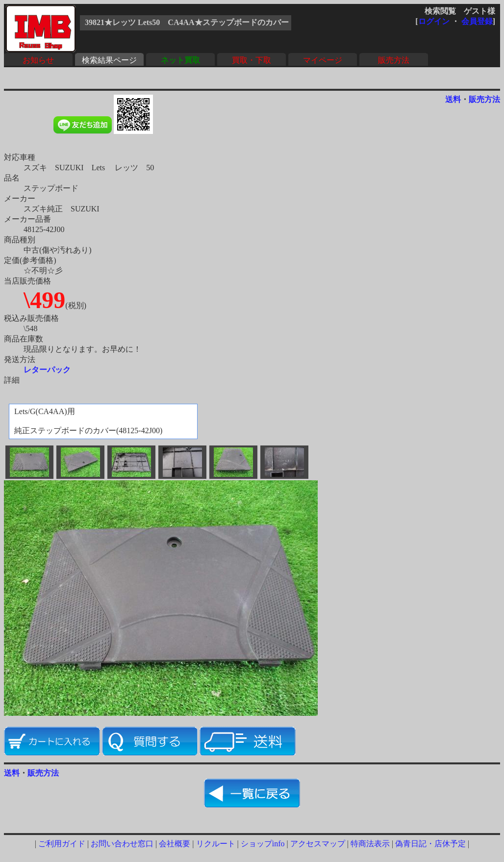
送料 (453, 99)
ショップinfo (263, 844)
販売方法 (394, 60)
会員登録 (477, 21)
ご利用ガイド (62, 844)
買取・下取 (252, 60)
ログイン (434, 21)
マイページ (323, 60)
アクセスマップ (318, 844)
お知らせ (38, 60)
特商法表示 (370, 844)
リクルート (216, 844)
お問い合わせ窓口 (122, 844)
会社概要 (175, 844)
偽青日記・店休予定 (430, 844)
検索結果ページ (109, 60)
